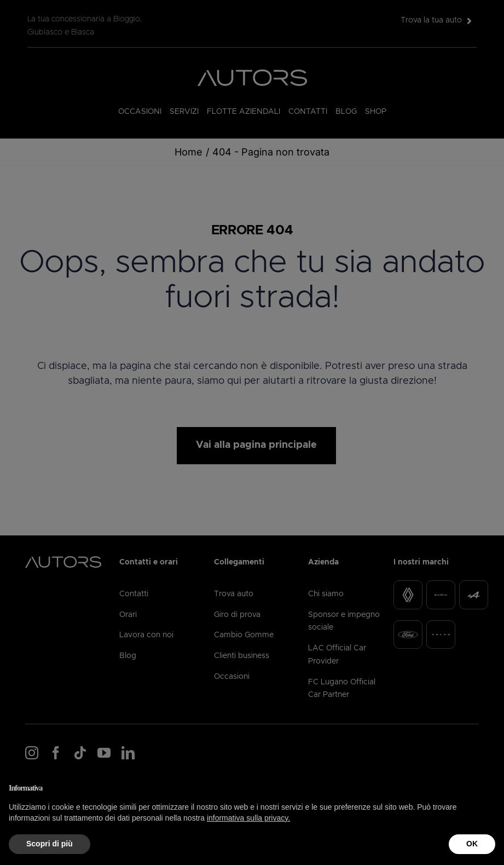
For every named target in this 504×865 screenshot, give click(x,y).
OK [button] (472, 844)
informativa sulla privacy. (248, 818)
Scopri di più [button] (50, 844)
